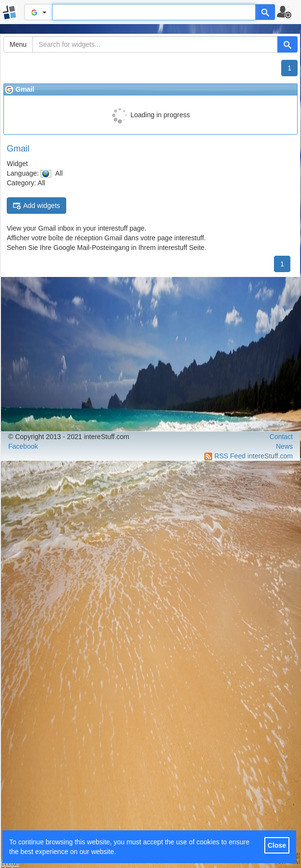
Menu (18, 44)
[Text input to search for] (154, 12)
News (284, 446)
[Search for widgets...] (155, 44)
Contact (281, 437)
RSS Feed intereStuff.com (254, 456)
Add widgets (36, 206)
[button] (288, 12)
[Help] (265, 12)
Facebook (23, 446)
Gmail (18, 149)
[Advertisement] (150, 354)
